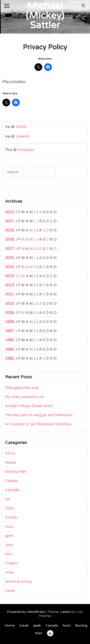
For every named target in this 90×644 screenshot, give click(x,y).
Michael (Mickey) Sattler (45, 16)
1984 (9, 349)
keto (9, 554)
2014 (9, 276)
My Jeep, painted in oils (24, 397)
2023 (9, 212)
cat (8, 499)
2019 (9, 230)
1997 (9, 331)
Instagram (26, 150)
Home (10, 625)
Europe (11, 517)
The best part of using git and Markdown (39, 415)
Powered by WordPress (26, 612)
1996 (9, 340)
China (9, 508)
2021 (9, 221)
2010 (9, 304)
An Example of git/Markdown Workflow (38, 424)
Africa (10, 453)
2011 (9, 294)
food (9, 527)
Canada (11, 481)
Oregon (11, 563)
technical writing (18, 581)
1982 (9, 358)
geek (9, 536)
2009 (9, 313)
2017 (9, 249)
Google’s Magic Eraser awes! (29, 406)
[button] (83, 6)
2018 (9, 239)
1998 (9, 322)
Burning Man (15, 471)
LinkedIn (23, 136)
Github (21, 127)
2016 (9, 258)
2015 (9, 267)
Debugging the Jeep (22, 388)
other (9, 572)
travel (10, 591)
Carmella (12, 490)
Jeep (9, 545)
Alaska (10, 462)
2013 (9, 285)
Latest (65, 612)
